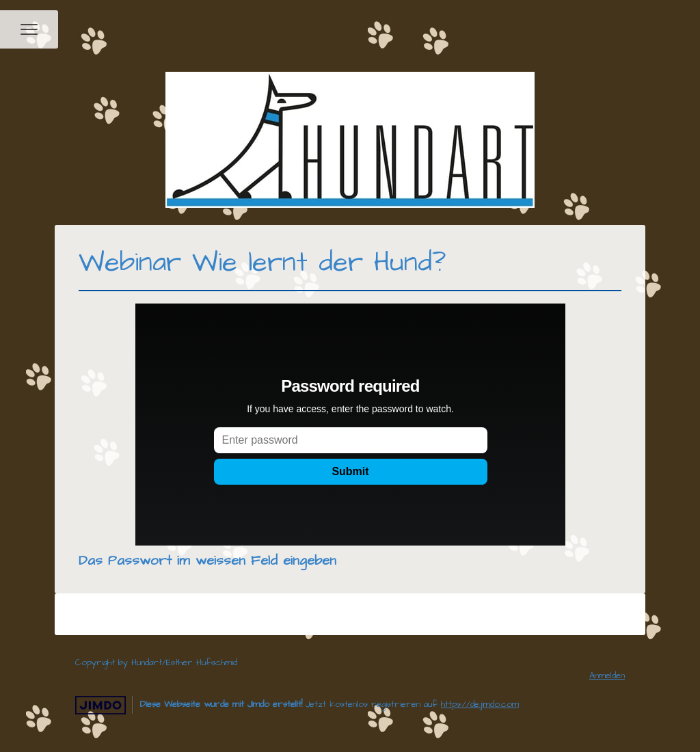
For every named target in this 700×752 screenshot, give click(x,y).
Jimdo (100, 705)
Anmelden (607, 675)
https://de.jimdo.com (480, 704)
